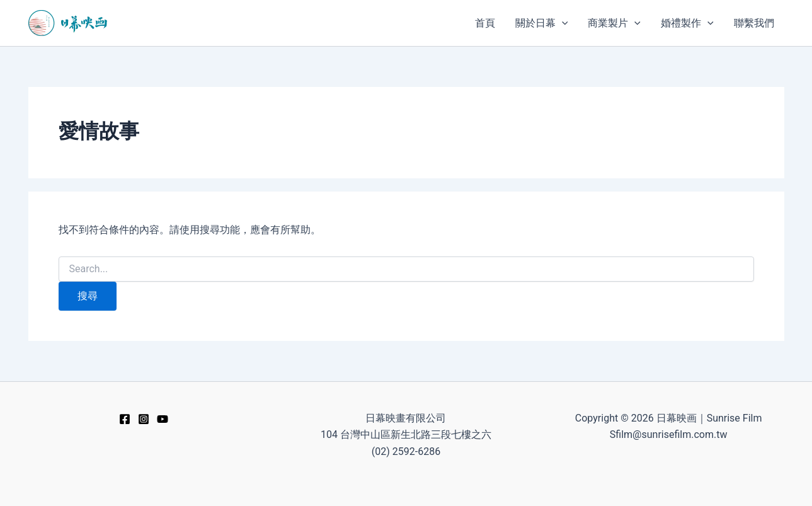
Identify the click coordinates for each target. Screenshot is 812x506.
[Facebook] (125, 419)
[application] (562, 23)
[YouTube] (163, 419)
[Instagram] (144, 419)
